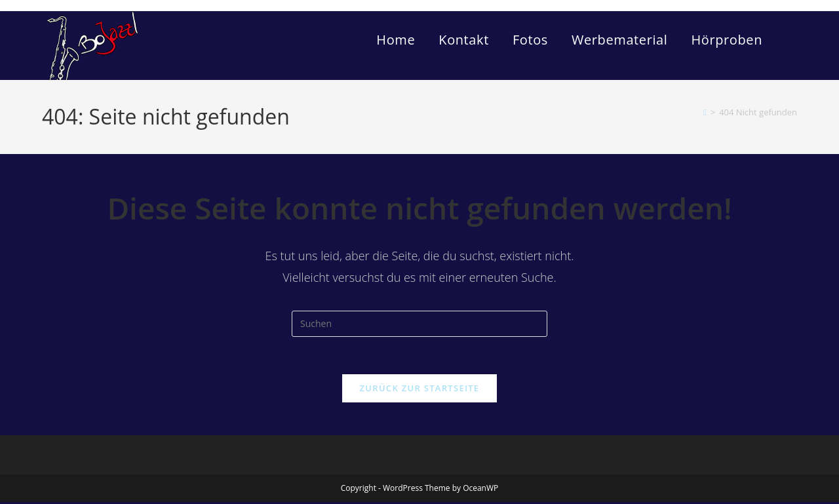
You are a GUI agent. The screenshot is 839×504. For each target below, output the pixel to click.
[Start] (705, 112)
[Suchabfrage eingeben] (419, 324)
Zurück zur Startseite (420, 390)
